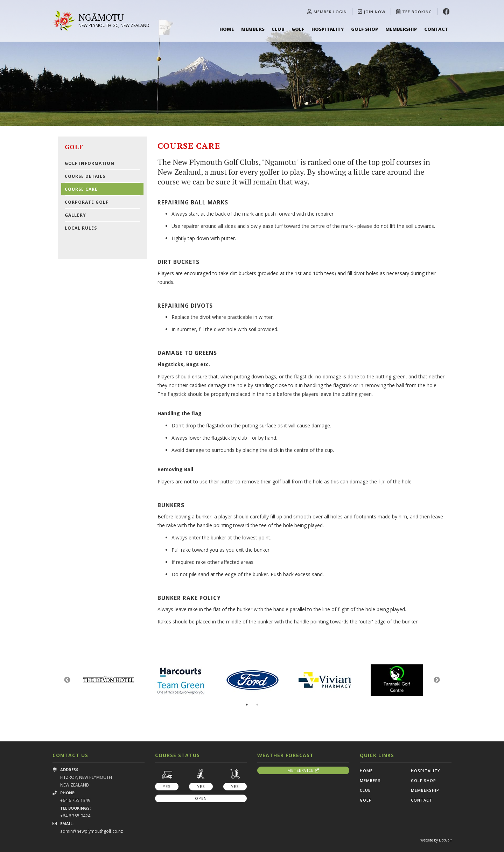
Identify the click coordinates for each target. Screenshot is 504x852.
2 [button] (257, 705)
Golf (298, 29)
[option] (252, 63)
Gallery (75, 215)
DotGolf (445, 840)
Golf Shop (365, 29)
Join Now (372, 12)
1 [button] (247, 705)
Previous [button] (67, 680)
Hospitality (328, 29)
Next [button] (437, 680)
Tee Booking (414, 12)
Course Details (85, 176)
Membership (401, 29)
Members (253, 29)
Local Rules (81, 228)
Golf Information (90, 163)
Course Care (81, 189)
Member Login (327, 12)
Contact (436, 29)
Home (227, 29)
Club (278, 29)
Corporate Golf (87, 202)
